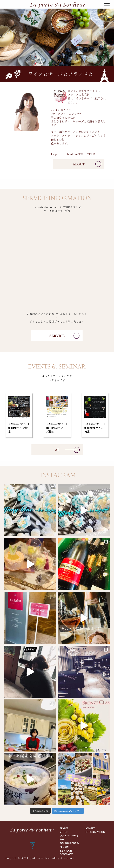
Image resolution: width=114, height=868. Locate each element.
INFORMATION (95, 832)
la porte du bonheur (39, 858)
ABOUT (79, 165)
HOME (64, 828)
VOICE (64, 832)
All (57, 450)
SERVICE (57, 336)
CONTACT (66, 854)
